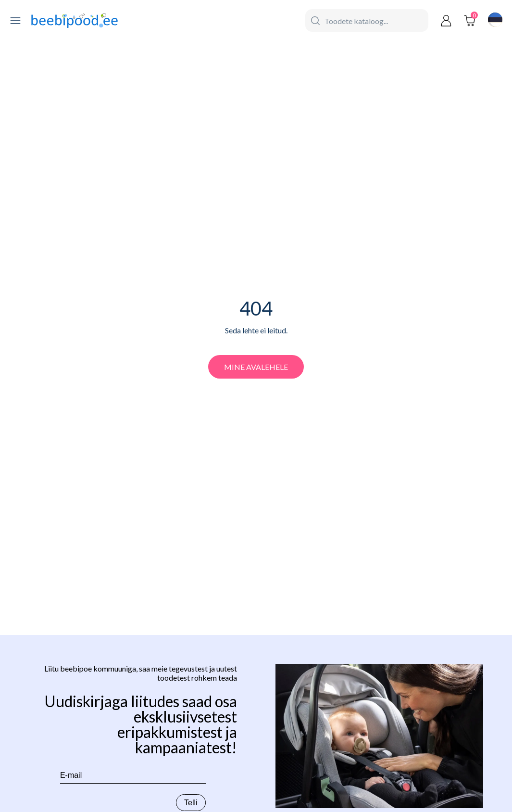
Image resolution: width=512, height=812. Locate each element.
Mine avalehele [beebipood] (256, 367)
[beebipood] (75, 21)
